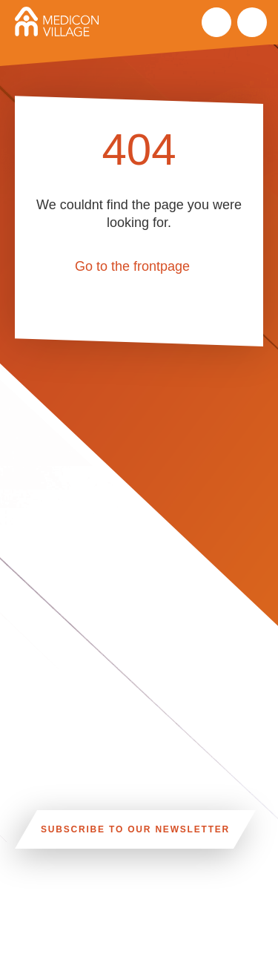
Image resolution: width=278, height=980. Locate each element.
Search (216, 22)
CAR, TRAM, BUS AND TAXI (168, 914)
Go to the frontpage (132, 266)
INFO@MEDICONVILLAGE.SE (97, 964)
